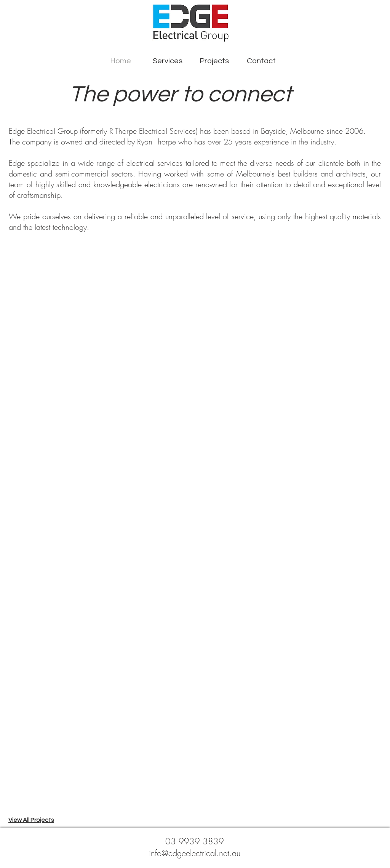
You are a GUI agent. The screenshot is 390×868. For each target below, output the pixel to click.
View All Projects (31, 820)
